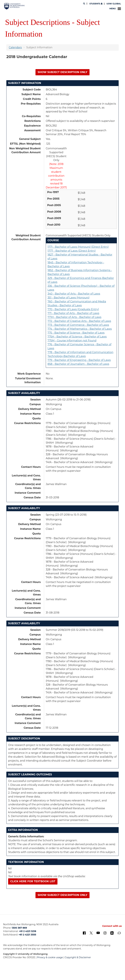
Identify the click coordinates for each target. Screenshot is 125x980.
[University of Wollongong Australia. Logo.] (14, 6)
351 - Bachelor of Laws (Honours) (69, 298)
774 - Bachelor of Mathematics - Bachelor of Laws (80, 329)
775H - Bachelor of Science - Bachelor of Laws (77, 337)
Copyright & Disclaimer (78, 957)
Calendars (15, 47)
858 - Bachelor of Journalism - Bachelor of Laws (78, 364)
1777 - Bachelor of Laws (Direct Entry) (72, 251)
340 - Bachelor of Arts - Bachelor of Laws (74, 294)
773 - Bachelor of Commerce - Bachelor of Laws (78, 325)
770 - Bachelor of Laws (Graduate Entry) (73, 309)
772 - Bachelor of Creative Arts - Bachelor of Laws (79, 321)
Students (96, 4)
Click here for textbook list (33, 881)
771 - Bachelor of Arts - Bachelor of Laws (73, 313)
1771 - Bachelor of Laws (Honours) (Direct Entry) (78, 247)
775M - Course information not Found (72, 341)
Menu (115, 9)
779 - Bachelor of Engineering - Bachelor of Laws (79, 360)
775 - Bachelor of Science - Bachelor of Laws (76, 333)
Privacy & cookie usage (50, 957)
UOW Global (114, 4)
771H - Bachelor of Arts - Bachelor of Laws (74, 317)
